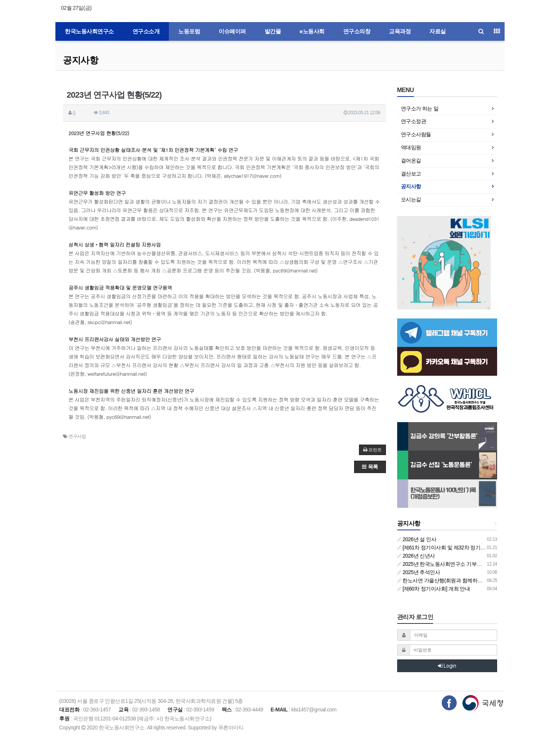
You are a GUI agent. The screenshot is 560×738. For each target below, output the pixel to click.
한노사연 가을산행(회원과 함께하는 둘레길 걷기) (455, 580)
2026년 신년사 (416, 556)
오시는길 (411, 199)
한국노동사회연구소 (89, 31)
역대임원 (411, 147)
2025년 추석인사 (419, 572)
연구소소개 (146, 31)
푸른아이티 (231, 728)
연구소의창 (357, 31)
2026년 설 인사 (417, 539)
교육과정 (400, 31)
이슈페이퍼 (232, 31)
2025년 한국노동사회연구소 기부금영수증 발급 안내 (459, 564)
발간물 (273, 31)
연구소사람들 (416, 134)
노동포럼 (189, 31)
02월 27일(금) (76, 8)
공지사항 (80, 60)
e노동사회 (312, 31)
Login (447, 666)
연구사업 (77, 436)
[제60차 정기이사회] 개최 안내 (434, 589)
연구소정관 (414, 121)
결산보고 (411, 174)
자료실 (438, 31)
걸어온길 (411, 161)
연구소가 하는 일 (420, 109)
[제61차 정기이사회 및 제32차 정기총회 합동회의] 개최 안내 (467, 548)
